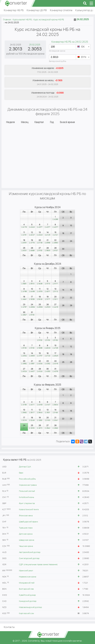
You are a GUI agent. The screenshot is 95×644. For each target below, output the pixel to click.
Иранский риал (26, 571)
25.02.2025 (35, 45)
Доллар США (25, 467)
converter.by (16, 3)
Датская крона (26, 534)
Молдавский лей (27, 583)
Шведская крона (27, 540)
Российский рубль (27, 479)
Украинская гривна (28, 485)
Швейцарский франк (28, 522)
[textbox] (83, 47)
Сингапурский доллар (29, 558)
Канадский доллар (28, 601)
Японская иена (26, 516)
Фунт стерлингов (27, 503)
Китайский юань (27, 497)
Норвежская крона (28, 577)
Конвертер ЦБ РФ (37, 10)
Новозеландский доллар (30, 607)
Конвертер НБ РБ (14, 10)
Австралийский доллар (30, 552)
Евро (21, 473)
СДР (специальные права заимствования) (38, 565)
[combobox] (83, 47)
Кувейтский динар (27, 595)
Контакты (9, 627)
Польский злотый (27, 491)
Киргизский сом (27, 614)
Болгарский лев (26, 589)
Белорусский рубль (58, 61)
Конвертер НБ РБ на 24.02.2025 (70, 42)
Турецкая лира (26, 528)
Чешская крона (26, 546)
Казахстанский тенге (29, 510)
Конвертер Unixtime (61, 10)
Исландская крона (57, 51)
